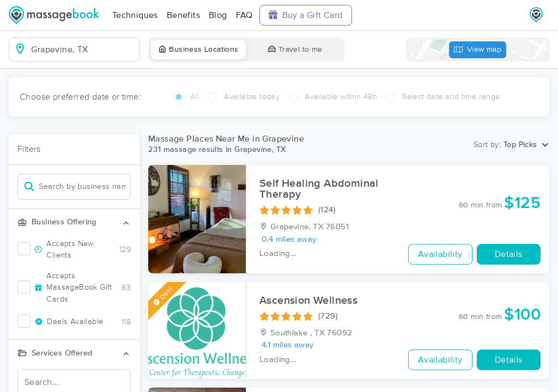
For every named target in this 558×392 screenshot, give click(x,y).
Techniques (135, 15)
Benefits (183, 15)
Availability (440, 254)
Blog (218, 15)
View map (478, 50)
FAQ (244, 15)
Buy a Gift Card (306, 15)
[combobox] (83, 50)
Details (509, 254)
